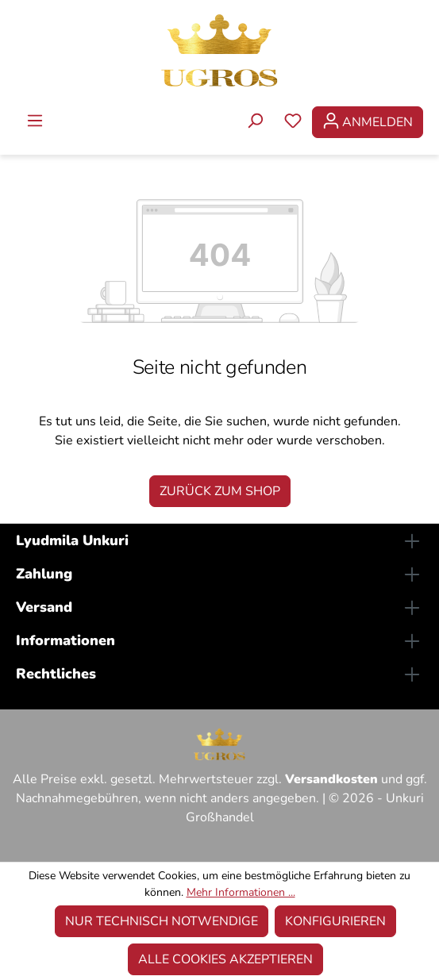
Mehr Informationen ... (241, 892)
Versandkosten (331, 779)
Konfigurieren (335, 921)
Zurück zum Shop (220, 491)
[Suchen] (255, 122)
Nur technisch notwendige (162, 921)
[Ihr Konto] (368, 122)
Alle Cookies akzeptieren (225, 959)
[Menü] (35, 122)
